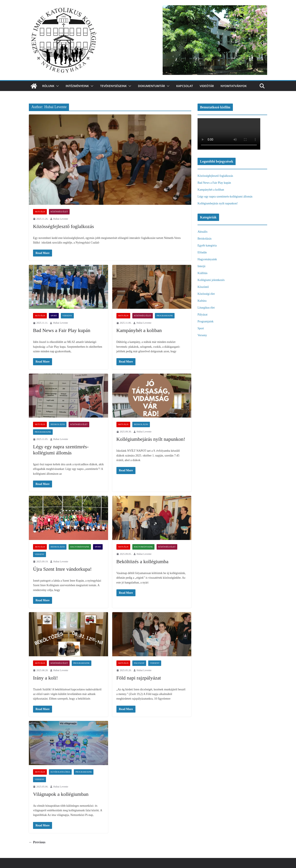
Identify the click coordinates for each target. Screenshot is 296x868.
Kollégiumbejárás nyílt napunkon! (151, 439)
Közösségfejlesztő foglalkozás (63, 226)
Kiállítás (202, 273)
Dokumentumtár (151, 86)
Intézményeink (77, 86)
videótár (207, 86)
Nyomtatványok (234, 86)
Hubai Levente (61, 219)
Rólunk (48, 86)
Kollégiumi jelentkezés (211, 280)
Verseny (67, 316)
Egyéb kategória (60, 772)
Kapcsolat (185, 86)
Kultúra (202, 301)
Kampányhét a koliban (139, 330)
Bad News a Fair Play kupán (62, 330)
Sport (54, 316)
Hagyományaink (80, 547)
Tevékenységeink (113, 86)
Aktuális (40, 212)
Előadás (202, 252)
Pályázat (139, 663)
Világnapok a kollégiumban (61, 794)
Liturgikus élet (206, 308)
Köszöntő (203, 287)
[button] (57, 86)
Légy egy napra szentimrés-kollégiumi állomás (225, 197)
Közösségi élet (59, 212)
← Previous (37, 842)
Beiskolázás (58, 424)
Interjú (201, 266)
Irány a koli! (45, 678)
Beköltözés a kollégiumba (142, 562)
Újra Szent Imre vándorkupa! (62, 569)
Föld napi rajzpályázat (139, 678)
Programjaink (165, 316)
